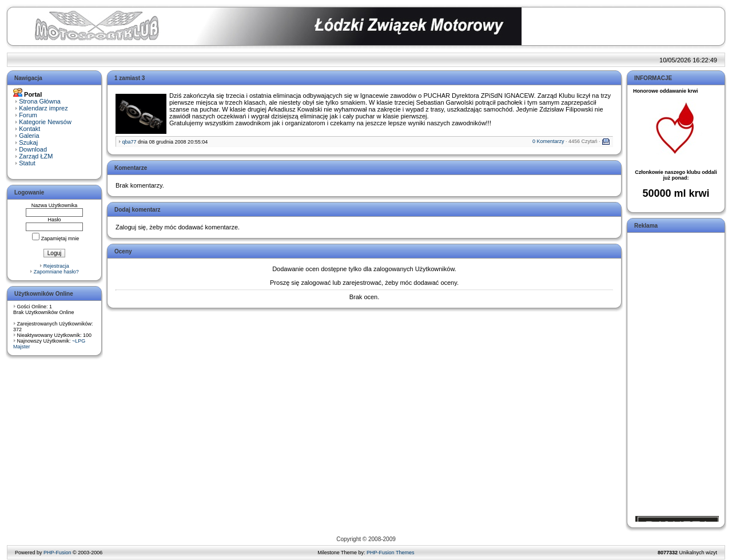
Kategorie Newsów (45, 122)
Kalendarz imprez (43, 108)
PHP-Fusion (57, 553)
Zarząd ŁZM (36, 156)
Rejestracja (56, 266)
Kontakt (29, 129)
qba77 (130, 142)
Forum (28, 115)
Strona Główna (40, 101)
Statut (27, 163)
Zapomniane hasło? (56, 272)
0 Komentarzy (548, 141)
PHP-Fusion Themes (390, 553)
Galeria (29, 136)
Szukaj (28, 142)
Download (33, 149)
